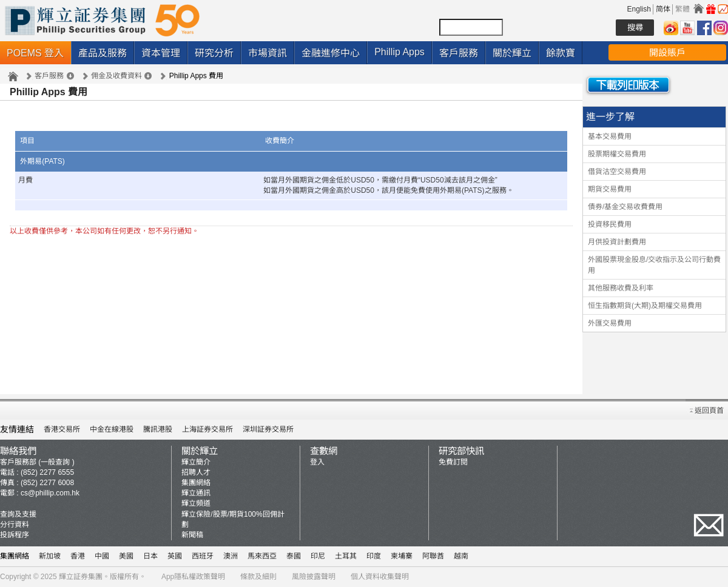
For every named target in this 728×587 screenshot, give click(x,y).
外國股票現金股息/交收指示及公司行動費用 (654, 265)
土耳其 (346, 556)
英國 (175, 556)
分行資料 (15, 525)
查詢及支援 (18, 514)
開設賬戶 (667, 52)
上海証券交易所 (207, 429)
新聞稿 (192, 535)
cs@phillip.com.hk (50, 493)
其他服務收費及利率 (621, 288)
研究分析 (214, 53)
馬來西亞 (262, 556)
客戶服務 (459, 53)
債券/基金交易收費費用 (625, 207)
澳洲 (231, 556)
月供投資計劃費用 (617, 242)
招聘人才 (196, 472)
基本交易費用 (610, 136)
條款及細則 (258, 577)
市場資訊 (268, 53)
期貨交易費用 (610, 189)
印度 (374, 556)
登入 (317, 462)
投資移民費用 (610, 224)
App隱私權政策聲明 (193, 577)
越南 (461, 556)
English (639, 9)
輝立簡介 (196, 462)
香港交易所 (62, 429)
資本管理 (161, 53)
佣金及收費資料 (116, 76)
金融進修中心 (331, 53)
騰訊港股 (158, 429)
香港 (78, 556)
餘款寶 (561, 53)
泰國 (294, 556)
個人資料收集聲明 (380, 577)
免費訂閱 (453, 462)
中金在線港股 (112, 429)
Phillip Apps (399, 52)
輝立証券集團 (81, 577)
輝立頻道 (196, 503)
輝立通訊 (196, 493)
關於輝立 (512, 53)
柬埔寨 (402, 556)
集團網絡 (196, 483)
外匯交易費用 (610, 323)
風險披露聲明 (314, 577)
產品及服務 (103, 53)
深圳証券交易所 (268, 429)
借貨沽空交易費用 (617, 172)
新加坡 (50, 556)
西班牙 (203, 556)
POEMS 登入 (35, 53)
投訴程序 (15, 535)
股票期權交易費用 (617, 154)
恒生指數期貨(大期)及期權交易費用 (645, 306)
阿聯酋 (433, 556)
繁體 (682, 9)
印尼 (318, 556)
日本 (150, 556)
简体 (663, 9)
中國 (102, 556)
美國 (126, 556)
